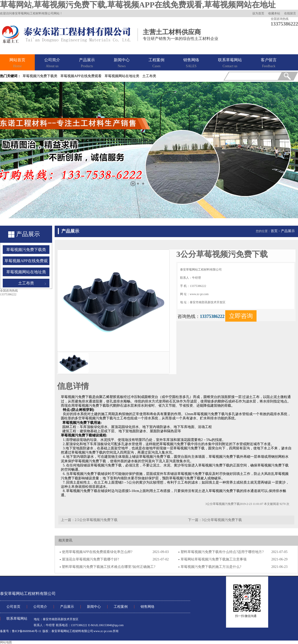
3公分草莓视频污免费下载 (222, 520)
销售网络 (191, 63)
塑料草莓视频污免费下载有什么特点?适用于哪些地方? (222, 552)
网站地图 (6, 642)
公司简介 (52, 63)
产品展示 (87, 63)
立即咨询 (241, 316)
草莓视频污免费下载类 (40, 76)
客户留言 (269, 63)
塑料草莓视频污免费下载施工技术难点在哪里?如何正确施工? (109, 567)
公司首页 (13, 607)
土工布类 (149, 76)
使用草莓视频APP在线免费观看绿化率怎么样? (97, 552)
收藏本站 (274, 13)
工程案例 (156, 63)
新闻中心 (122, 63)
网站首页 (17, 63)
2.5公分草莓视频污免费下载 (96, 520)
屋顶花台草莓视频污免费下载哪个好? (90, 559)
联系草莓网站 (230, 63)
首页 (274, 231)
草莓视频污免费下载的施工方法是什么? (211, 567)
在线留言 (290, 13)
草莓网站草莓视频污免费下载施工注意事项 (214, 559)
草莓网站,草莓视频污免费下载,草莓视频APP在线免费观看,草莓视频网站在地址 (138, 5)
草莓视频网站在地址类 (122, 76)
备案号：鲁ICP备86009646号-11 (21, 631)
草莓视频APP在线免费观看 (81, 76)
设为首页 (258, 13)
